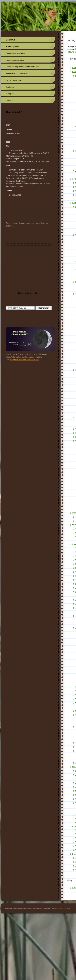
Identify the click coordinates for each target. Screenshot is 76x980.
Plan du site (44, 909)
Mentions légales (12, 909)
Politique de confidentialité (29, 909)
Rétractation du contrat (61, 909)
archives (10, 226)
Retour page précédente (29, 293)
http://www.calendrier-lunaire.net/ (25, 360)
